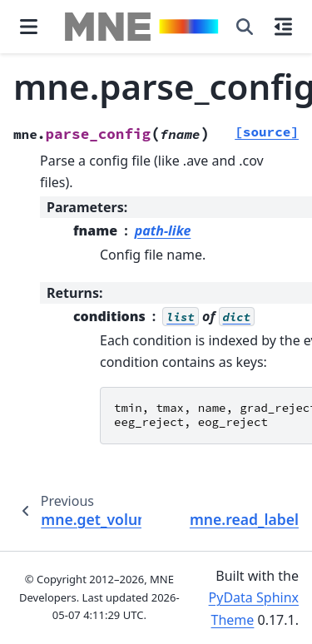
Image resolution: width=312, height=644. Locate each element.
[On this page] (283, 27)
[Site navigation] (29, 27)
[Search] (245, 27)
